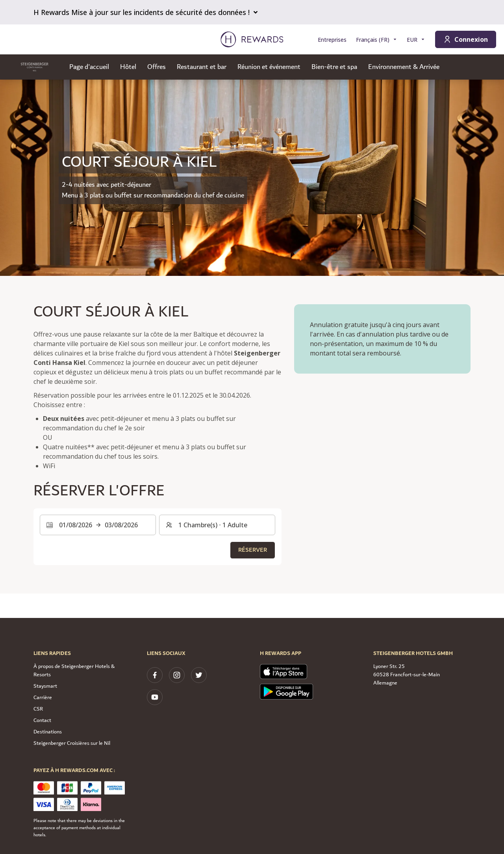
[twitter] (199, 675)
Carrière (43, 698)
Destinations (48, 732)
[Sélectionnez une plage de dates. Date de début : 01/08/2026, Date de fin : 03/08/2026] (98, 525)
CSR (38, 709)
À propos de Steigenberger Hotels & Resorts (74, 671)
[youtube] (155, 697)
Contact (42, 720)
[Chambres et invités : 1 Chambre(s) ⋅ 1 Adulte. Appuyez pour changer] (217, 525)
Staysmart (45, 686)
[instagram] (177, 675)
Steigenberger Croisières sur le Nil (72, 743)
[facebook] (155, 675)
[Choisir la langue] (377, 40)
